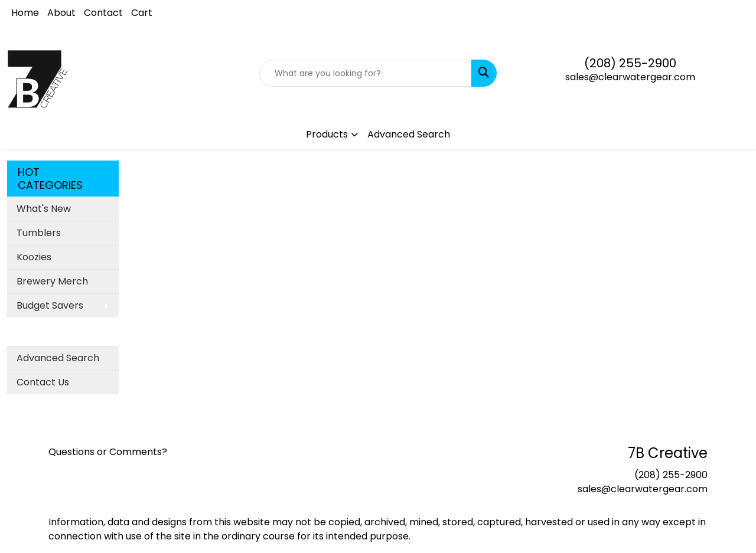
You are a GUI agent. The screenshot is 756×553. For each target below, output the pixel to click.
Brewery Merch (52, 281)
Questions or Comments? (108, 452)
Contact (103, 13)
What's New (44, 209)
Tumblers (39, 233)
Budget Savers (50, 305)
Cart (142, 13)
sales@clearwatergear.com (630, 77)
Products (327, 134)
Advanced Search (409, 134)
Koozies (34, 257)
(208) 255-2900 (630, 63)
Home (25, 13)
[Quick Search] (366, 73)
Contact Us (43, 382)
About (61, 13)
